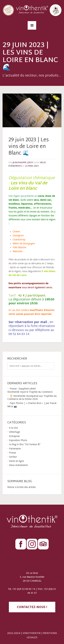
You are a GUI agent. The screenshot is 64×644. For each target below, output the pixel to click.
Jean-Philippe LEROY (23, 163)
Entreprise (14, 436)
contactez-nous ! (32, 607)
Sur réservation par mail (28, 322)
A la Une (13, 428)
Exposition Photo (18, 440)
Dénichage (15, 432)
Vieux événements (18, 465)
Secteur (13, 457)
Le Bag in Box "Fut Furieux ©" (25, 444)
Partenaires (15, 449)
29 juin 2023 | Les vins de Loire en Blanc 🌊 (29, 147)
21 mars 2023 (32, 166)
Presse (12, 453)
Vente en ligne (16, 461)
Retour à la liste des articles (22, 487)
